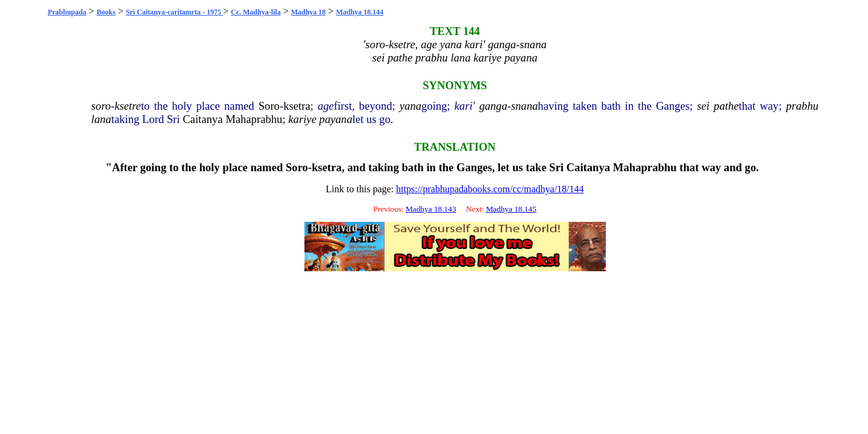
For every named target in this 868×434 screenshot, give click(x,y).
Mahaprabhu (254, 119)
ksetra (297, 106)
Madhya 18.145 (511, 209)
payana (336, 119)
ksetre (128, 106)
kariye (302, 119)
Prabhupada (67, 12)
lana (101, 119)
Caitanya (203, 119)
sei (703, 106)
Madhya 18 (309, 12)
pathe (726, 106)
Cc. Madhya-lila (256, 12)
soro (101, 106)
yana (410, 106)
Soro (269, 106)
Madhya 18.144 (360, 12)
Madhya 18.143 (431, 209)
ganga (493, 106)
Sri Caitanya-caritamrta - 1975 (175, 12)
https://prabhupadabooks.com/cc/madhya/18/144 (490, 189)
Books (106, 12)
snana (525, 106)
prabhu (802, 106)
